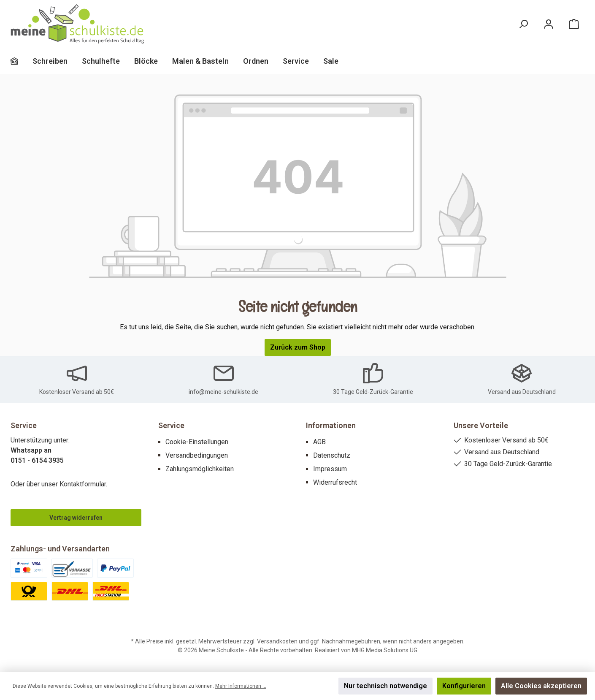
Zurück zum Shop (298, 347)
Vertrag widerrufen (76, 518)
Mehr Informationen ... (241, 686)
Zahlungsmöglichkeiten (200, 469)
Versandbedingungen (197, 455)
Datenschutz (332, 455)
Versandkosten (277, 641)
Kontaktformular (83, 484)
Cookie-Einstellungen (197, 442)
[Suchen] (523, 24)
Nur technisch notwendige (385, 686)
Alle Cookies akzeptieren (541, 686)
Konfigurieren (464, 686)
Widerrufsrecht (335, 482)
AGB (319, 442)
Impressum (330, 469)
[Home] (22, 61)
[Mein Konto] (549, 24)
